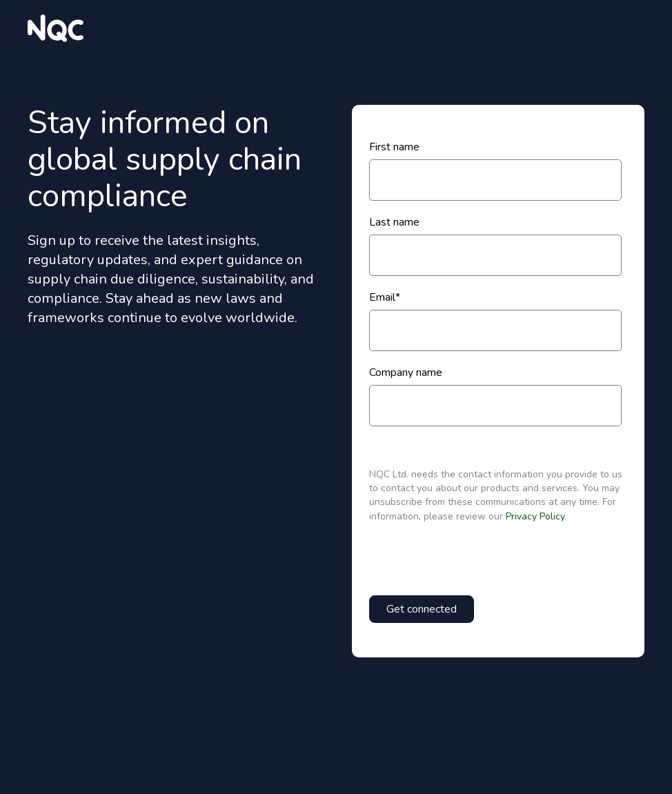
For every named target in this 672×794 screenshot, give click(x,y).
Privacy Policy (535, 516)
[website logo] (56, 28)
